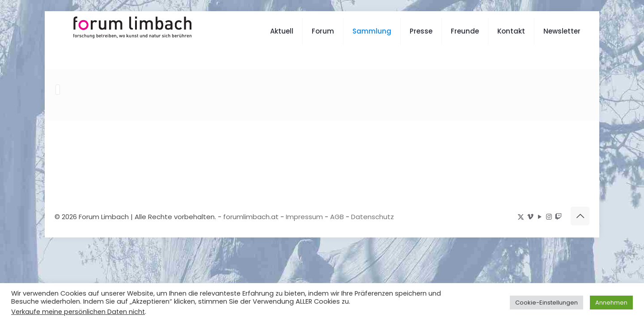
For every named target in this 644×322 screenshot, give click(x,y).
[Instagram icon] (549, 216)
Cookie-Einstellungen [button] (547, 303)
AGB (337, 216)
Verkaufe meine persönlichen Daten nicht (78, 312)
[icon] (558, 216)
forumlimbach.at (251, 216)
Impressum (304, 216)
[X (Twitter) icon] (521, 216)
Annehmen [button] (611, 303)
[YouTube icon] (540, 216)
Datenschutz (373, 216)
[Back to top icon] (580, 216)
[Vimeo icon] (530, 216)
